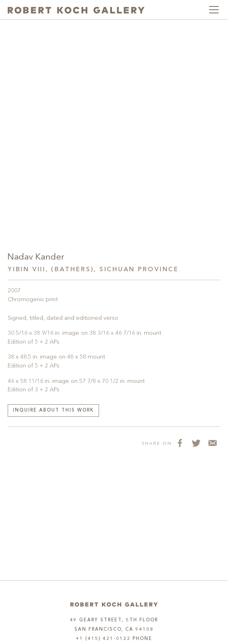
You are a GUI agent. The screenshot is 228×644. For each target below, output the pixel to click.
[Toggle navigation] (214, 10)
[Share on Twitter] (196, 443)
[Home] (114, 605)
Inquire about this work (53, 411)
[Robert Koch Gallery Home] (76, 10)
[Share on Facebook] (180, 443)
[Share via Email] (212, 443)
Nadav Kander (36, 257)
